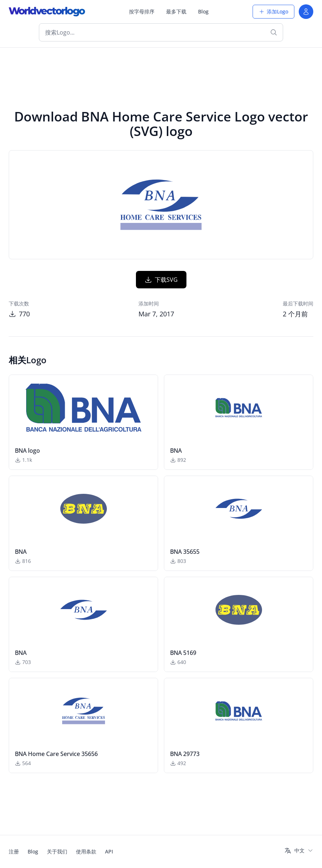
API (109, 851)
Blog (203, 11)
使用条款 (86, 851)
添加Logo (273, 11)
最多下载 (176, 11)
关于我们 (57, 851)
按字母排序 (142, 11)
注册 (14, 851)
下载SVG (161, 280)
